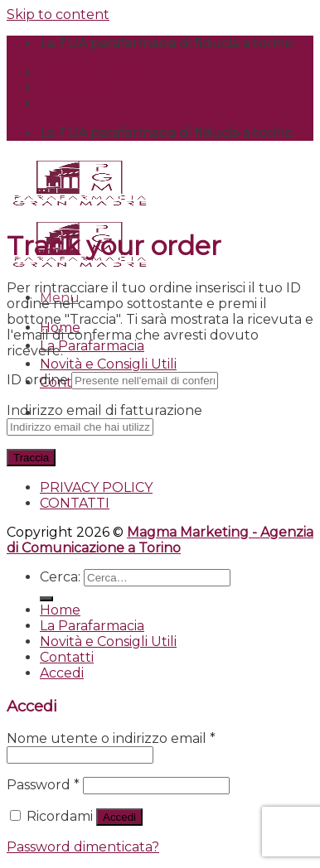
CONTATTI (75, 88)
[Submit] (46, 599)
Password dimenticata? (83, 847)
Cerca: (60, 577)
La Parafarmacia (92, 346)
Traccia (31, 458)
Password (43, 785)
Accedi (119, 817)
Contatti (67, 657)
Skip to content (58, 14)
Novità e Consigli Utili (108, 364)
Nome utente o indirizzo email (111, 738)
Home (60, 610)
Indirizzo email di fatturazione (104, 410)
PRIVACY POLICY (96, 72)
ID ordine (37, 380)
